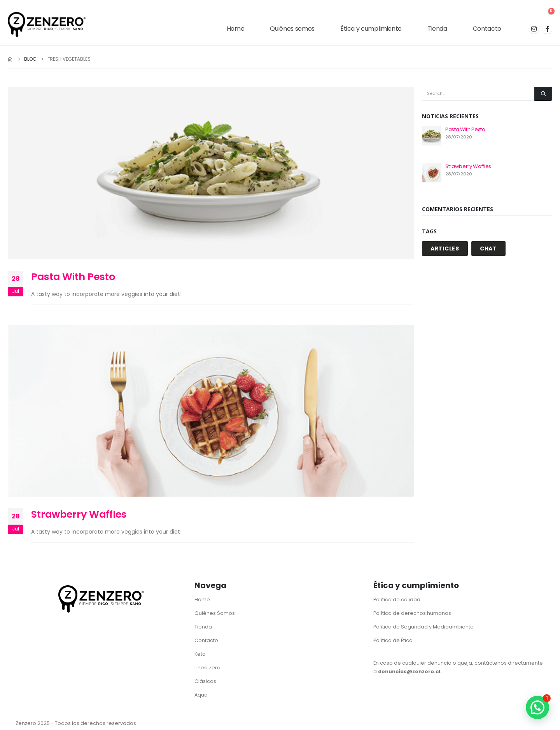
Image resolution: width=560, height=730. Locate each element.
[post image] (211, 173)
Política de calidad (397, 600)
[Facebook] (547, 29)
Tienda (437, 29)
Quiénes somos (292, 29)
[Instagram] (534, 29)
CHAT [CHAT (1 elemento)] (488, 249)
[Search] (543, 94)
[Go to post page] (432, 135)
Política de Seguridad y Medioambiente (423, 627)
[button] (537, 707)
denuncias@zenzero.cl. (410, 671)
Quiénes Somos (215, 613)
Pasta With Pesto (73, 277)
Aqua (201, 695)
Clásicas (205, 681)
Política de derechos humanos (412, 613)
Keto (200, 654)
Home (236, 29)
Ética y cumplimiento (371, 29)
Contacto (487, 29)
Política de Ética (393, 640)
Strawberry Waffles (79, 514)
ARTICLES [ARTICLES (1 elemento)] (445, 249)
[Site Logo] (47, 25)
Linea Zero (207, 668)
